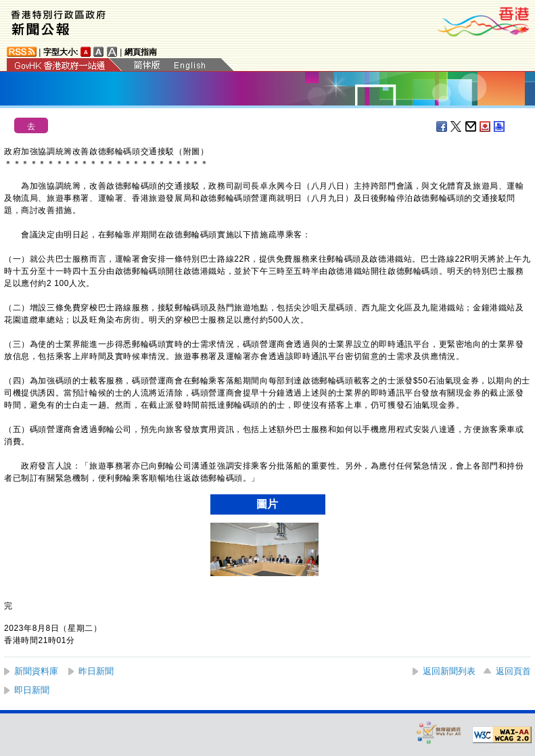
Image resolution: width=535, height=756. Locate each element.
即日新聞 (32, 690)
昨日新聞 (96, 671)
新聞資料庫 (36, 671)
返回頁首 (513, 671)
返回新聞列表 (449, 671)
